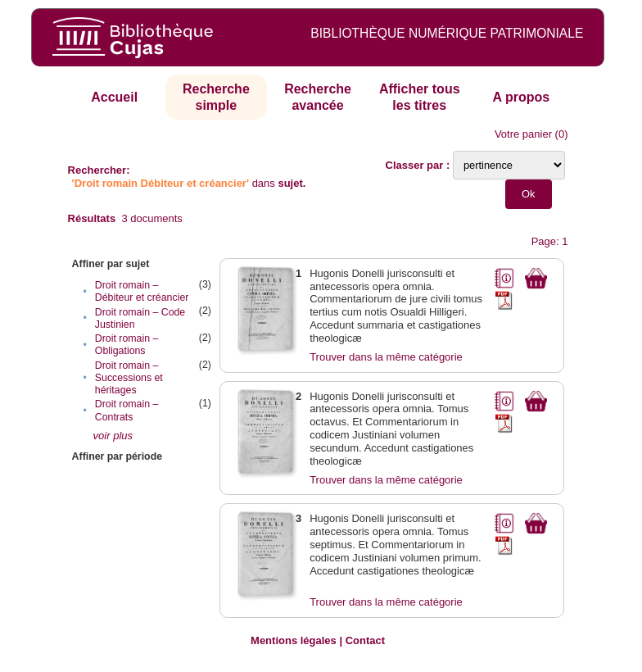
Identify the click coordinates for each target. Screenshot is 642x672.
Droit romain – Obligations (127, 345)
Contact (365, 640)
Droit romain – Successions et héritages (129, 378)
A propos (522, 97)
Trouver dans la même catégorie (386, 357)
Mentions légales (294, 640)
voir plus (113, 436)
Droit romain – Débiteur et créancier (142, 291)
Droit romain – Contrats (127, 410)
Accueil (114, 97)
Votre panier (523, 134)
